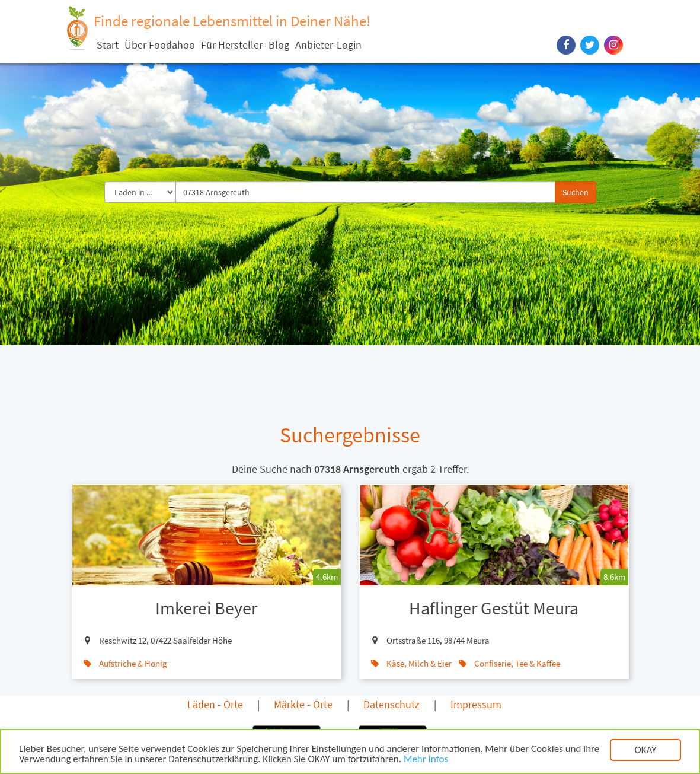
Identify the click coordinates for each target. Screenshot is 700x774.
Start (108, 45)
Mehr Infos (426, 760)
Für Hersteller (232, 45)
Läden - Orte (215, 704)
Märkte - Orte (303, 704)
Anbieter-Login (328, 45)
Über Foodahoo (160, 45)
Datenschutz (391, 704)
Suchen (576, 192)
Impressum (476, 704)
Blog (279, 45)
